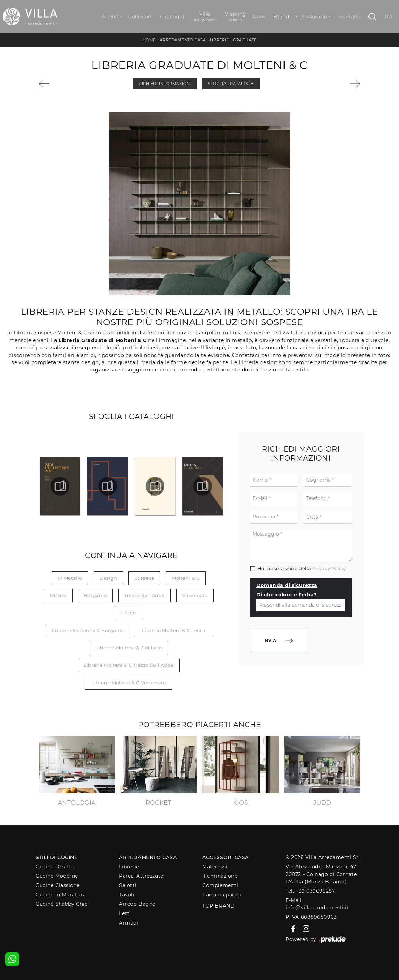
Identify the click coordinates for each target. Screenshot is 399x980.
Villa (205, 17)
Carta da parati (222, 895)
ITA (389, 17)
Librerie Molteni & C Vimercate (129, 683)
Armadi (129, 923)
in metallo (70, 578)
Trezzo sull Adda (145, 595)
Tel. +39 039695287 (310, 891)
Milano (58, 595)
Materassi (215, 867)
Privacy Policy (329, 568)
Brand (281, 17)
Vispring (235, 17)
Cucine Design (55, 867)
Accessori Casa (226, 857)
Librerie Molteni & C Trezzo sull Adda (129, 665)
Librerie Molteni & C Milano (129, 648)
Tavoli (127, 895)
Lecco (129, 613)
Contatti (349, 17)
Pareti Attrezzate (141, 876)
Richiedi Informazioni (165, 84)
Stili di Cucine (57, 857)
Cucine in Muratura (61, 895)
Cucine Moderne (57, 876)
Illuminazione (220, 876)
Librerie (219, 40)
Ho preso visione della (302, 568)
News (260, 17)
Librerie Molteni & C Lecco (173, 630)
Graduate (245, 40)
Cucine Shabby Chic (62, 904)
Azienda (112, 17)
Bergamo (95, 595)
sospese (145, 578)
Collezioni (141, 17)
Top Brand (218, 906)
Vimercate (195, 595)
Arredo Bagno (137, 904)
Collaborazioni (314, 17)
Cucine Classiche (58, 885)
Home (149, 40)
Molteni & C (186, 578)
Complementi (220, 885)
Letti (125, 913)
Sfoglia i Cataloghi (231, 84)
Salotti (128, 885)
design (108, 578)
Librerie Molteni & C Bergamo (88, 630)
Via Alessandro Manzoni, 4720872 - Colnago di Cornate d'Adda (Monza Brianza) (321, 874)
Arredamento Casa (183, 40)
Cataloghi (172, 17)
